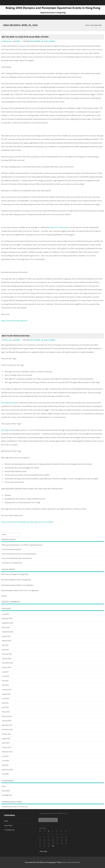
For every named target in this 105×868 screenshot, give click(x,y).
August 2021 (6, 636)
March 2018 (6, 712)
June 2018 (5, 699)
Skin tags (5, 430)
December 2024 (7, 618)
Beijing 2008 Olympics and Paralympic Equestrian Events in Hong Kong (53, 8)
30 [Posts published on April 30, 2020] (53, 846)
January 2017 (7, 747)
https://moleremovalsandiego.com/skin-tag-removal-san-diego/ (27, 522)
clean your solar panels (59, 227)
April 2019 (5, 685)
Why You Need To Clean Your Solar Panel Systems (25, 37)
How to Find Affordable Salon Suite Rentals (17, 558)
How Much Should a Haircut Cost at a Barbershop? (19, 554)
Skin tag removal (8, 403)
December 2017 (7, 725)
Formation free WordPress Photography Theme (43, 862)
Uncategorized (35, 41)
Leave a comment (50, 41)
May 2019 (5, 681)
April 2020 (5, 650)
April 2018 (5, 707)
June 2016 (5, 761)
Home (87, 25)
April (97, 25)
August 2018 (6, 694)
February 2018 (7, 716)
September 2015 (8, 770)
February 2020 (7, 654)
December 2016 (7, 752)
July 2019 (5, 672)
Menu (52, 17)
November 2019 (7, 663)
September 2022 (8, 632)
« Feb (41, 851)
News (4, 786)
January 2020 (7, 659)
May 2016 (5, 765)
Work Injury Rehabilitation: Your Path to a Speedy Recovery (22, 545)
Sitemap (4, 596)
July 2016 (5, 756)
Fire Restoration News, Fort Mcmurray (15, 807)
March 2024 (6, 627)
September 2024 (8, 623)
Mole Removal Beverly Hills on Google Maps (16, 580)
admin (18, 41)
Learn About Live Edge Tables (12, 563)
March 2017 (6, 743)
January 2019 (7, 690)
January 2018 (7, 721)
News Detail (6, 791)
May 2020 (5, 645)
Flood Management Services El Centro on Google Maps (20, 591)
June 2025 (5, 614)
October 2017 (6, 734)
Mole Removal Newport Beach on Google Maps (17, 585)
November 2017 (7, 730)
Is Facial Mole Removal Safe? (12, 550)
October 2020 (6, 641)
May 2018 (5, 703)
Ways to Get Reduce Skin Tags (16, 336)
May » (46, 851)
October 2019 (6, 667)
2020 (92, 25)
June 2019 (5, 676)
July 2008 (5, 774)
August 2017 (6, 739)
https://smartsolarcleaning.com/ (14, 321)
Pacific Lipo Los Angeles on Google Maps (15, 574)
